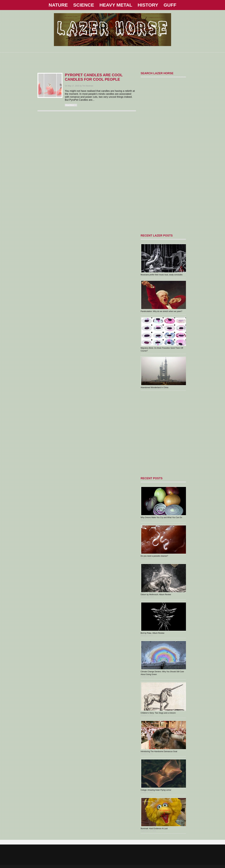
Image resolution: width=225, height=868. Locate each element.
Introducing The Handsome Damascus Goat (159, 751)
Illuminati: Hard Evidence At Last (154, 829)
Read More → (71, 105)
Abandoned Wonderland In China (154, 387)
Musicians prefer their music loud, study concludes (162, 275)
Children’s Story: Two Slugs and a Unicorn (158, 713)
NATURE (58, 5)
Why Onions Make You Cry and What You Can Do (161, 517)
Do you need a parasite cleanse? (154, 556)
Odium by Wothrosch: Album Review (156, 595)
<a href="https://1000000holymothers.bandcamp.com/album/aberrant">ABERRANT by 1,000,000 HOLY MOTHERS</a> (162, 434)
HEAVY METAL (116, 5)
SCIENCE (84, 5)
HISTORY (148, 5)
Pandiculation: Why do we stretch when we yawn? (161, 311)
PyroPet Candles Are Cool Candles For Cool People (94, 77)
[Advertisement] (112, 60)
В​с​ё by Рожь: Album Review (152, 633)
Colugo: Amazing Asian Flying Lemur (156, 790)
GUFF (170, 5)
